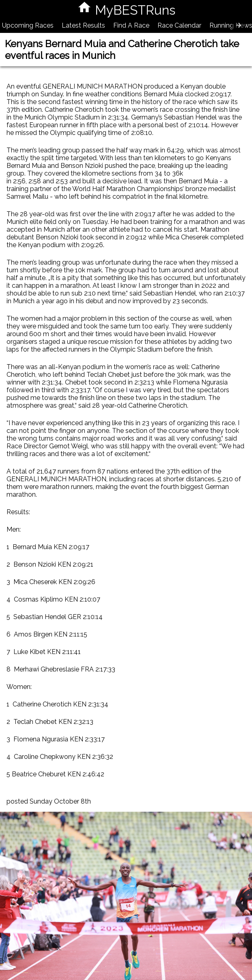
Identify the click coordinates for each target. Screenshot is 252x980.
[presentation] (239, 25)
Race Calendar (179, 25)
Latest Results (83, 25)
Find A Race (131, 25)
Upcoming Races (28, 25)
